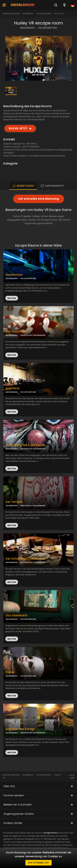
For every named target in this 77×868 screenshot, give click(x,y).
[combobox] (64, 5)
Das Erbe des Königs (20, 729)
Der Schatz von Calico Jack (25, 559)
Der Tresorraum (17, 332)
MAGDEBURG (27, 28)
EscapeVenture (44, 14)
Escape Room (51, 833)
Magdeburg (28, 14)
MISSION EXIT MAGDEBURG (33, 335)
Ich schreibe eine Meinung (39, 199)
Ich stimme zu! (38, 863)
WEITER (12, 355)
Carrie (10, 672)
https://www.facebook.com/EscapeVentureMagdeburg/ (43, 150)
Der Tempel (14, 502)
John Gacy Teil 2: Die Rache (25, 445)
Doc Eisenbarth (17, 615)
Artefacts (13, 388)
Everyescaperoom (11, 14)
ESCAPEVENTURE (48, 28)
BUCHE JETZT (18, 128)
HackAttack (14, 275)
